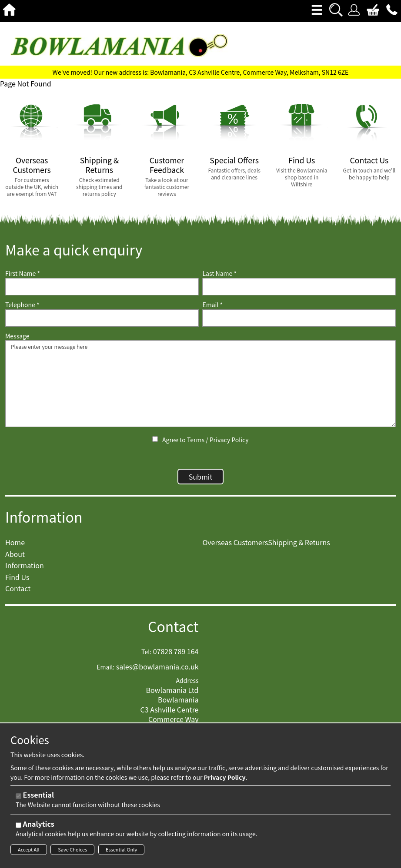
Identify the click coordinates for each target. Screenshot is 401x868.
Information (44, 521)
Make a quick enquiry (74, 250)
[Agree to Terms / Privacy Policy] (155, 439)
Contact (173, 631)
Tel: (146, 656)
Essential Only (121, 849)
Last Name (219, 273)
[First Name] (102, 287)
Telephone (22, 305)
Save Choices (72, 849)
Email (212, 305)
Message (17, 336)
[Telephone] (102, 318)
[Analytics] (18, 825)
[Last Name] (299, 287)
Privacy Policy (229, 440)
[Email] (299, 318)
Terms (196, 440)
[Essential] (18, 796)
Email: (105, 671)
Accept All (29, 849)
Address (187, 685)
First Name (23, 273)
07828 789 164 (176, 656)
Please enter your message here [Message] (200, 384)
